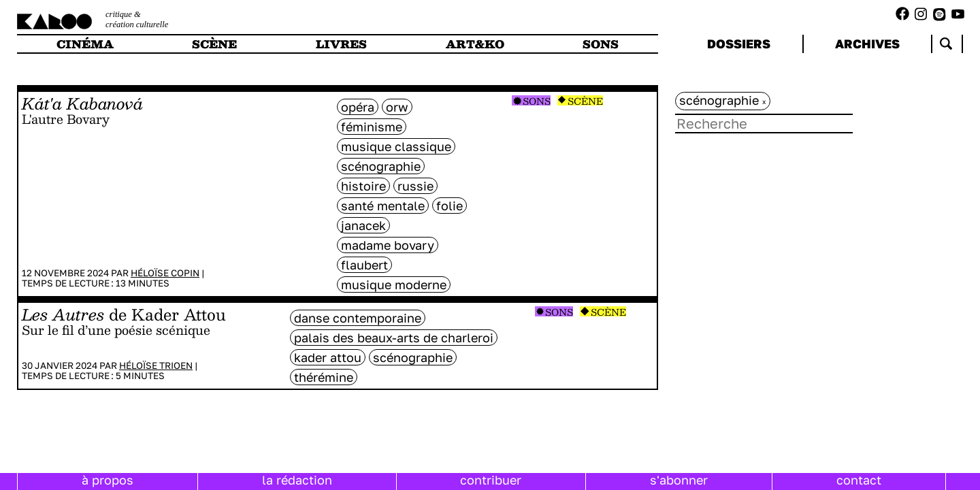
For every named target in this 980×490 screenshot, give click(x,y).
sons (601, 44)
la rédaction (297, 480)
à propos (108, 480)
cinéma (85, 44)
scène (214, 44)
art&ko (475, 44)
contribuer (491, 480)
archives (867, 44)
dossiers (739, 44)
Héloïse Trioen (156, 365)
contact (859, 480)
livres (341, 44)
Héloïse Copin (165, 273)
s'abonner (679, 480)
